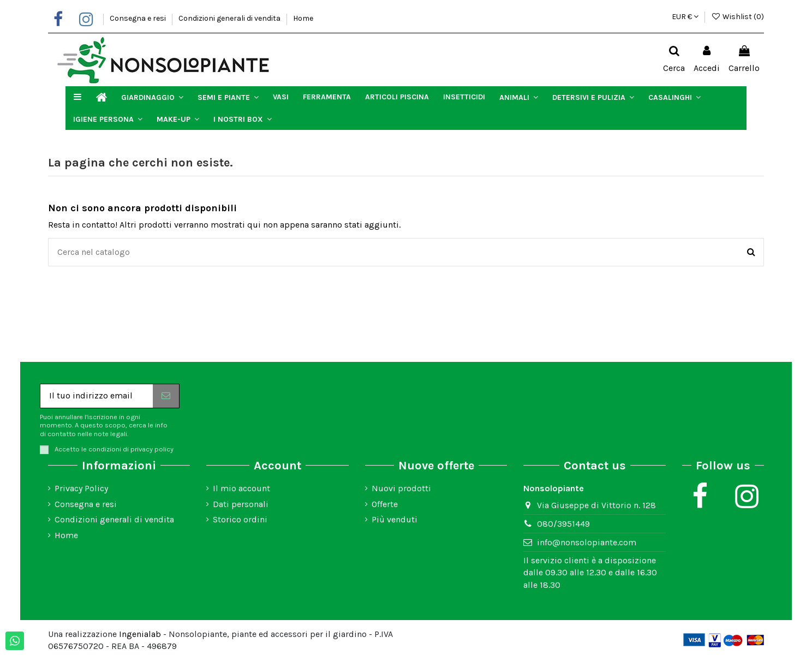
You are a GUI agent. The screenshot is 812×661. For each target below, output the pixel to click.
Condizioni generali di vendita (230, 18)
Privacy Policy (81, 488)
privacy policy (152, 449)
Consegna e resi (139, 18)
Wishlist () (738, 17)
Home (303, 18)
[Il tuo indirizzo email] (97, 396)
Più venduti (395, 519)
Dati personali (241, 504)
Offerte (385, 504)
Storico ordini (240, 519)
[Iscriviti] (166, 396)
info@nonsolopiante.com (587, 542)
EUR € (685, 17)
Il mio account (241, 488)
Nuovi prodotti (401, 488)
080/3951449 (563, 524)
